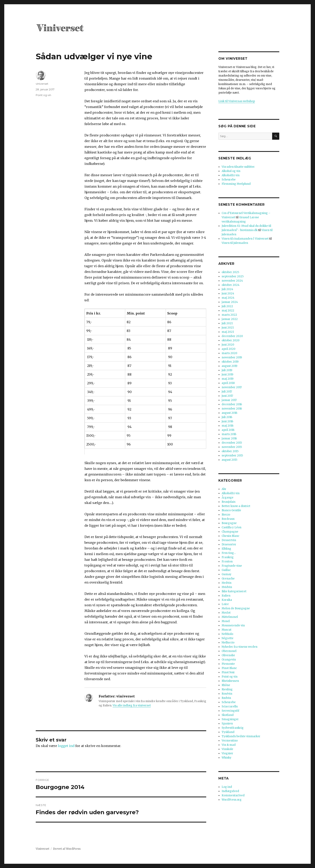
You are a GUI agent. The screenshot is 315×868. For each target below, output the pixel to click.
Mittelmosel (230, 617)
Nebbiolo (227, 634)
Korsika (227, 600)
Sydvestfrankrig (233, 728)
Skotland (228, 715)
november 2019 (232, 357)
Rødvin (226, 698)
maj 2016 (228, 426)
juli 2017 (227, 392)
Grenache (228, 579)
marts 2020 (229, 353)
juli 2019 (227, 370)
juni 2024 (228, 293)
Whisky (227, 758)
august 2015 (229, 460)
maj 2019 (228, 379)
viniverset (42, 84)
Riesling (227, 689)
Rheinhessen (230, 681)
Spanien (227, 724)
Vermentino (230, 741)
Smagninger (230, 719)
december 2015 (232, 443)
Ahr (224, 489)
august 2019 (229, 366)
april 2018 (228, 383)
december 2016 (232, 404)
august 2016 (229, 413)
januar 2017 (229, 400)
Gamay (227, 574)
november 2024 (232, 281)
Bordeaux (228, 519)
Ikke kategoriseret (234, 591)
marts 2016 (229, 434)
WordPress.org (232, 800)
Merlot (226, 613)
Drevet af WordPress (67, 849)
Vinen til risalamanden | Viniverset (245, 239)
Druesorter (229, 544)
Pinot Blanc (229, 668)
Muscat (227, 630)
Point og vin (43, 95)
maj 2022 (228, 311)
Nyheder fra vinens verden (239, 647)
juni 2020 (228, 345)
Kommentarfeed (233, 795)
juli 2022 (227, 306)
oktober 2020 (231, 340)
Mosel (226, 621)
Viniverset (43, 849)
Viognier (227, 753)
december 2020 (232, 336)
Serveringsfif (230, 711)
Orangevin (229, 660)
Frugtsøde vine (232, 566)
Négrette (228, 638)
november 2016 (232, 409)
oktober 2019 (230, 362)
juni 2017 (227, 396)
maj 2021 (228, 332)
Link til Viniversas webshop (237, 101)
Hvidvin (227, 587)
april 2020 (229, 349)
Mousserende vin (233, 625)
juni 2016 (227, 421)
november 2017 (232, 387)
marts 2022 (229, 315)
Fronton (227, 562)
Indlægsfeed (230, 791)
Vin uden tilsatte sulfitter (238, 167)
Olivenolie (228, 655)
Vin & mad (229, 745)
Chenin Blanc (230, 536)
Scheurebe (229, 180)
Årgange (228, 498)
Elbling (226, 549)
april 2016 (228, 430)
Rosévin (227, 694)
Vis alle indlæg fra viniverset (132, 705)
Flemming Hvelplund (236, 184)
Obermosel (229, 651)
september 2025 (233, 276)
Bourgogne (229, 523)
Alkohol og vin (231, 171)
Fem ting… (229, 553)
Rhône (226, 685)
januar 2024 (230, 302)
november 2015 (232, 447)
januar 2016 (229, 438)
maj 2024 (228, 298)
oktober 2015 (230, 451)
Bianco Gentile (231, 510)
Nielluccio (228, 643)
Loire (225, 604)
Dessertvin (229, 540)
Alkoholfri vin (231, 175)
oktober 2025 (230, 272)
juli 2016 (227, 417)
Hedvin (227, 583)
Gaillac (226, 570)
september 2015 (232, 456)
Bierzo (226, 515)
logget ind (66, 746)
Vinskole (227, 749)
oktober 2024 (231, 285)
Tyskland (228, 732)
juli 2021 (227, 323)
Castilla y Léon (231, 527)
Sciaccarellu (230, 706)
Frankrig (228, 557)
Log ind (227, 787)
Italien (226, 596)
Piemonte (228, 664)
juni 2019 (227, 375)
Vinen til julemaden (235, 243)
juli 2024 (227, 289)
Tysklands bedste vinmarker (241, 736)
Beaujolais (229, 502)
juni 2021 (228, 328)
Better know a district (236, 506)
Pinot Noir (228, 672)
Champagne (230, 532)
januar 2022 (230, 319)
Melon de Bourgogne (236, 608)
